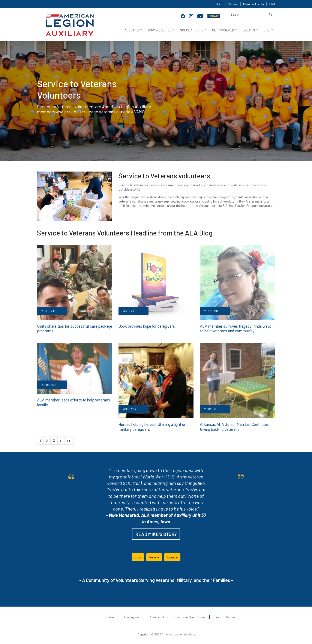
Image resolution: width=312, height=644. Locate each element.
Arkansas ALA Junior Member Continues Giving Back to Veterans (233, 426)
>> (69, 440)
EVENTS (249, 30)
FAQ (272, 4)
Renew (233, 4)
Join (219, 4)
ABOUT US (132, 30)
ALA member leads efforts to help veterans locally (72, 402)
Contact (111, 616)
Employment (133, 616)
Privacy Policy (158, 616)
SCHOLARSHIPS (192, 30)
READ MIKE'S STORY (156, 533)
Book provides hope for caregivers (146, 326)
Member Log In (253, 4)
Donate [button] (172, 556)
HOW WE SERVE (160, 30)
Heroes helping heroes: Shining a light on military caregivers (152, 426)
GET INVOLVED (223, 30)
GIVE (267, 30)
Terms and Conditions (190, 616)
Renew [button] (154, 556)
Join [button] (138, 556)
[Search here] (251, 14)
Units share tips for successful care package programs (73, 328)
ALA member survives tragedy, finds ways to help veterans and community (236, 328)
